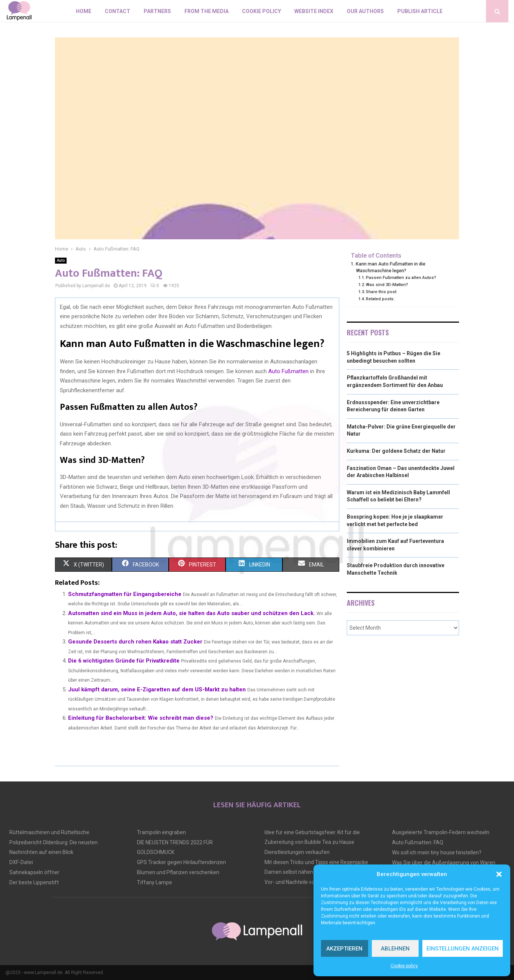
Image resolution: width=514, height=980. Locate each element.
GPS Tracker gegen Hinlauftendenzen (181, 862)
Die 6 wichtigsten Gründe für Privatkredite (124, 661)
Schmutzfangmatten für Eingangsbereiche (125, 594)
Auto (61, 260)
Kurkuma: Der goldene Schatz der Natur (396, 451)
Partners (157, 11)
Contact (117, 11)
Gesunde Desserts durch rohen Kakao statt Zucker (135, 642)
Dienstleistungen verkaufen (297, 852)
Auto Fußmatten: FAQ (418, 842)
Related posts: (380, 299)
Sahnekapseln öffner (34, 872)
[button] (499, 874)
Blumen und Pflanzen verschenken (178, 872)
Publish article (420, 11)
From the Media (206, 11)
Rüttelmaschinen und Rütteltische (49, 832)
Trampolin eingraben (161, 832)
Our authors (365, 11)
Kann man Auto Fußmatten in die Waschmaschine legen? (391, 267)
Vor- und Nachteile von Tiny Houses (306, 882)
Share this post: (382, 292)
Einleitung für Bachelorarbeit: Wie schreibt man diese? (141, 718)
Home (84, 11)
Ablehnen (395, 949)
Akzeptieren (344, 949)
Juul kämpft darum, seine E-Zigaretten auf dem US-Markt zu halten (157, 689)
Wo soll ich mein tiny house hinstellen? (437, 852)
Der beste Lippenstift (34, 882)
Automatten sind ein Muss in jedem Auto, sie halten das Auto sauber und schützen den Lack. (192, 613)
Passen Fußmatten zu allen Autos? (401, 277)
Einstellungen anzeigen (463, 949)
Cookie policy (404, 966)
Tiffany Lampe (154, 882)
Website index (314, 11)
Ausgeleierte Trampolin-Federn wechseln (441, 832)
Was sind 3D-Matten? (387, 285)
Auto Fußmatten (288, 371)
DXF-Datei (21, 862)
